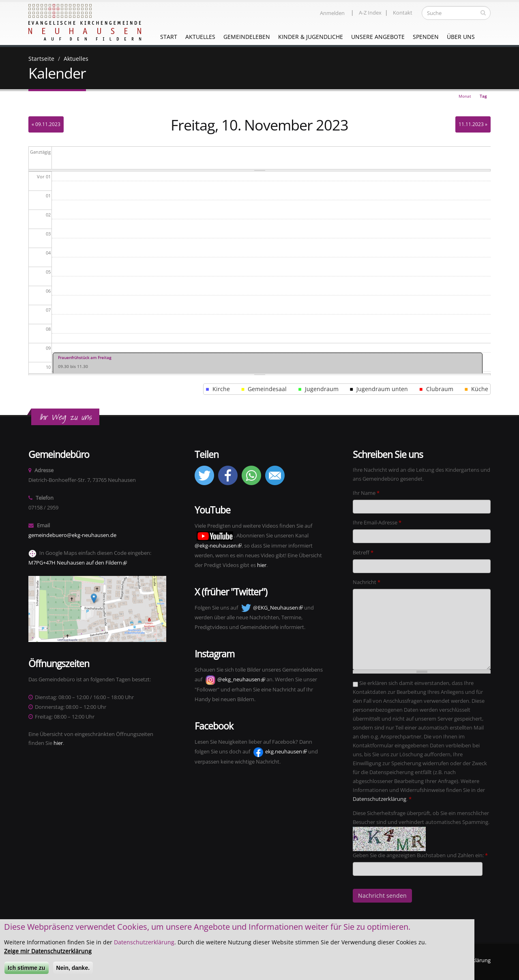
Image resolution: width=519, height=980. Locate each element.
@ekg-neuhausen (218, 546)
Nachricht (367, 582)
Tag (485, 97)
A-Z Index (370, 13)
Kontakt (403, 13)
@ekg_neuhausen (241, 679)
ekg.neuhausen (286, 752)
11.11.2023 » (473, 124)
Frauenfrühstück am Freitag (85, 357)
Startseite (41, 59)
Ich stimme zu (27, 970)
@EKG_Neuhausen (278, 608)
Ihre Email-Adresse (377, 523)
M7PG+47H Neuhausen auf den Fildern (78, 563)
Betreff (363, 553)
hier (58, 743)
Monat (465, 96)
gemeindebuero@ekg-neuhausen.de (72, 535)
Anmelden (332, 13)
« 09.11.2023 (46, 124)
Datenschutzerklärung (380, 799)
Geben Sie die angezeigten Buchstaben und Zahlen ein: (420, 855)
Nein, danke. (73, 970)
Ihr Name (366, 493)
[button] (204, 483)
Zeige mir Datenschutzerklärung (48, 953)
